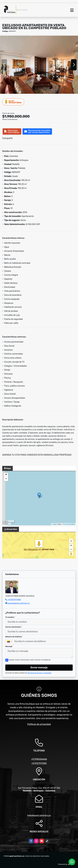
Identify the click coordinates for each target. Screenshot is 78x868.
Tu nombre (10, 617)
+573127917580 (14, 600)
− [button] (6, 479)
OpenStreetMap (70, 524)
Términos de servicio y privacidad (39, 673)
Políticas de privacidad (39, 724)
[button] (19, 91)
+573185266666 (39, 759)
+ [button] (6, 475)
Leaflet (54, 524)
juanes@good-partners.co (19, 603)
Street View (13, 102)
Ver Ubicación (31, 549)
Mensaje (9, 646)
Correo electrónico (14, 627)
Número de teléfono (14, 637)
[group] (39, 65)
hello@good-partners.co (39, 815)
